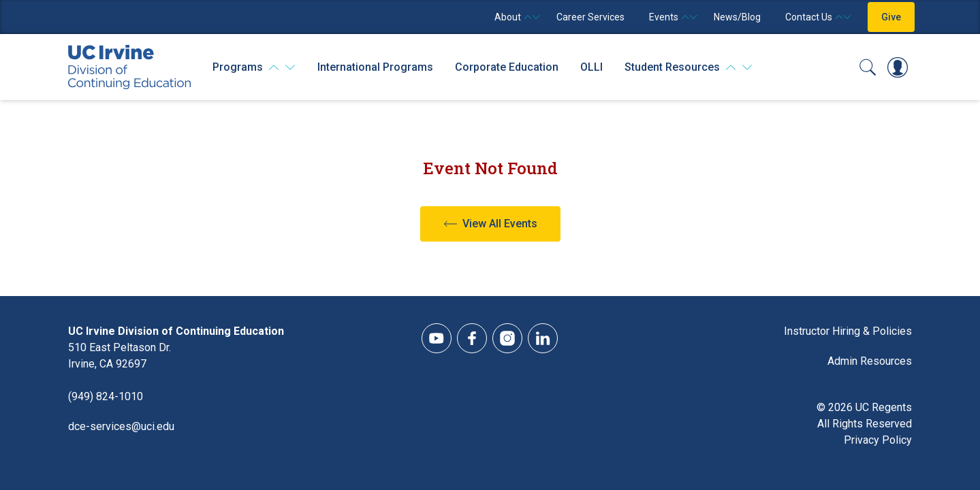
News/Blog (737, 17)
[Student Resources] (689, 67)
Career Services (590, 17)
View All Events (500, 224)
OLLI (591, 67)
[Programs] (254, 67)
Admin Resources (870, 361)
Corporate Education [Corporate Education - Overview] (507, 67)
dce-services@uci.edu (121, 426)
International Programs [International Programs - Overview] (375, 67)
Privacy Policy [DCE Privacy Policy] (878, 440)
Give (891, 17)
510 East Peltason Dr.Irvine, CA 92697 (120, 356)
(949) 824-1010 (106, 396)
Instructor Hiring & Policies (848, 331)
